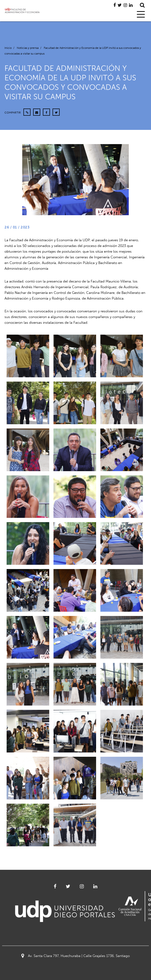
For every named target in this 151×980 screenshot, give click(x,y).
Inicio (8, 48)
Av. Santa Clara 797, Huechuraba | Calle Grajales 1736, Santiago (75, 956)
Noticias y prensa (28, 48)
